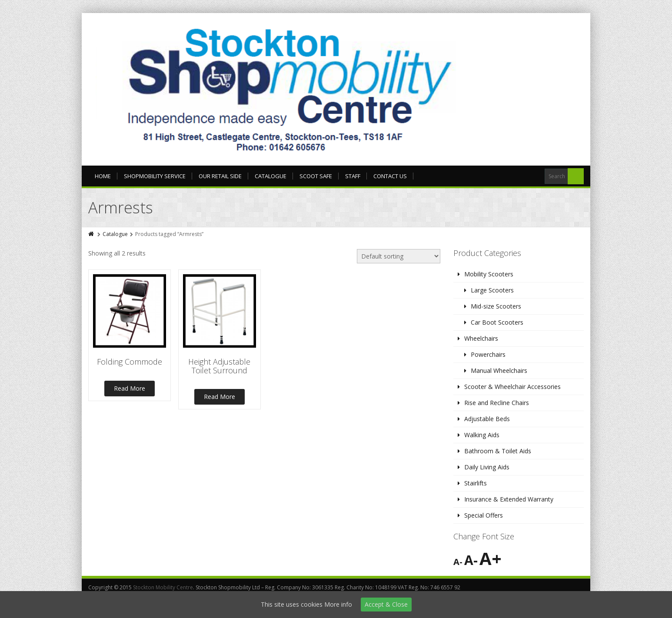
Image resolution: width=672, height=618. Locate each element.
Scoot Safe (316, 176)
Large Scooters (492, 290)
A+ (491, 558)
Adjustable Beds (487, 419)
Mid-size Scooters (496, 306)
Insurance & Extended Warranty (509, 499)
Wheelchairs (481, 338)
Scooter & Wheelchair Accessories (512, 387)
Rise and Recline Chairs (497, 403)
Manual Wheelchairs (499, 370)
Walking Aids (482, 435)
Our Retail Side (220, 176)
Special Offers (484, 515)
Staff (353, 176)
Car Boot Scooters (497, 322)
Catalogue (271, 176)
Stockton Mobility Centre (163, 587)
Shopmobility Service (155, 176)
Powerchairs (488, 354)
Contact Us (390, 176)
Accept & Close (386, 604)
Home (103, 176)
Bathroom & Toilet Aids (498, 451)
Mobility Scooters (489, 274)
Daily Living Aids (487, 467)
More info (338, 604)
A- (458, 562)
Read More (130, 388)
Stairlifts (476, 483)
